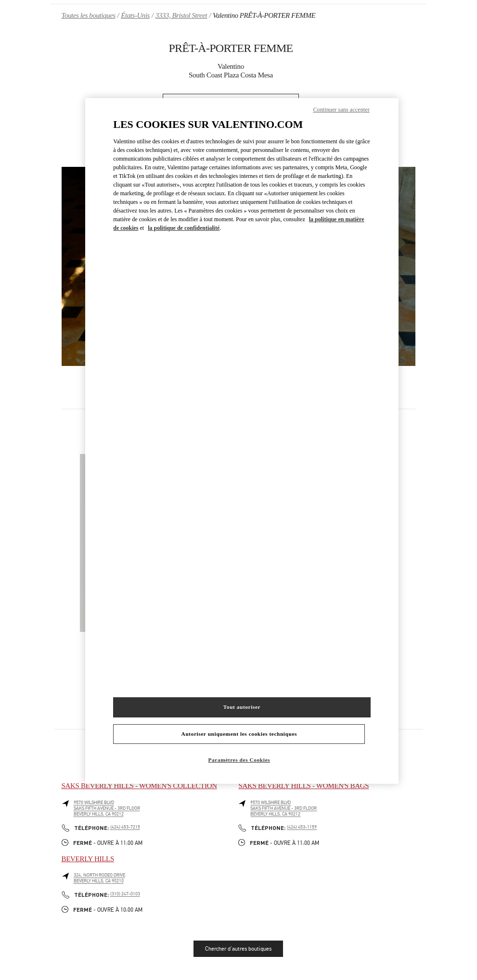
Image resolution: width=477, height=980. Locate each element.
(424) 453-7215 (125, 827)
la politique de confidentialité (184, 228)
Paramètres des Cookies (239, 760)
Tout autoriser (242, 707)
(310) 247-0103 (125, 894)
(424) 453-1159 (302, 827)
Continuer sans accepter (341, 110)
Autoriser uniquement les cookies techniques (239, 734)
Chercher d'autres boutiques (238, 949)
